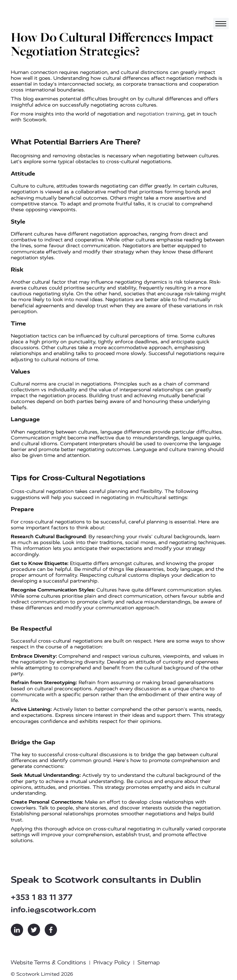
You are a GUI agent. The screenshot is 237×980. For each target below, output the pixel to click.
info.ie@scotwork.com (53, 910)
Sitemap (149, 962)
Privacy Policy (112, 962)
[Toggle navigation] (221, 24)
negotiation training (161, 114)
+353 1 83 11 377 (42, 897)
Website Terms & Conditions (48, 962)
